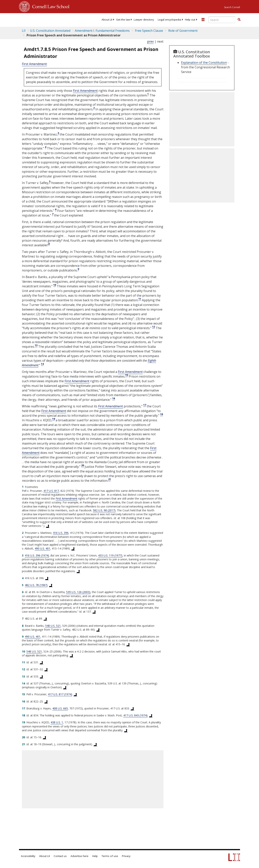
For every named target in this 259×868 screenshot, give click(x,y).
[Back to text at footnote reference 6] (94, 612)
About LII (107, 20)
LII (24, 31)
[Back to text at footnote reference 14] (65, 687)
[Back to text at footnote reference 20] (45, 737)
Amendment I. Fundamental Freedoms (102, 31)
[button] (239, 20)
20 (83, 465)
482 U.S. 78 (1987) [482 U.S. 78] (36, 585)
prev (150, 41)
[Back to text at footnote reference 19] (126, 730)
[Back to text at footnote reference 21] (95, 744)
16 (114, 398)
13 (36, 345)
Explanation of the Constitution (204, 63)
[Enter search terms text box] (222, 20)
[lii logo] (34, 19)
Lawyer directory (144, 20)
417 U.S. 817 (51, 491)
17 (145, 405)
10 (55, 285)
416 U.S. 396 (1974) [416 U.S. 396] (37, 555)
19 (54, 419)
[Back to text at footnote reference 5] (51, 585)
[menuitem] (107, 20)
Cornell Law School (50, 6)
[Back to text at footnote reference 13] (41, 677)
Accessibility (28, 856)
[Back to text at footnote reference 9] (128, 644)
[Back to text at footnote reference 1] (48, 526)
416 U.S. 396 (61, 533)
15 (127, 375)
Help (95, 856)
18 (161, 414)
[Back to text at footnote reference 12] (46, 669)
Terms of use (110, 856)
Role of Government (183, 31)
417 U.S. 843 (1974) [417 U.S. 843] (135, 715)
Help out (190, 20)
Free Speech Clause (149, 31)
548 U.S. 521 (53, 626)
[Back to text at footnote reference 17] (132, 708)
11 (140, 299)
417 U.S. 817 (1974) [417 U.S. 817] (60, 694)
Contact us (60, 856)
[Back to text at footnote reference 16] (46, 701)
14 (42, 364)
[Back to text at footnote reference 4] (47, 578)
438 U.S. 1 (57, 722)
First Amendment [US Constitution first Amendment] (34, 64)
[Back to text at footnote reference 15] (75, 694)
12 (154, 327)
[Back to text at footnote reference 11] (41, 662)
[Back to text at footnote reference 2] (73, 549)
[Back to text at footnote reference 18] (151, 715)
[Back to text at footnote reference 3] (78, 571)
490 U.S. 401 (42, 548)
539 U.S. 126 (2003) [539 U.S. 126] (78, 592)
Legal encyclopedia (169, 20)
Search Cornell (232, 7)
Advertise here (79, 856)
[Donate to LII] (203, 20)
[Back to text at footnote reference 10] (72, 655)
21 (110, 479)
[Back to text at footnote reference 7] (45, 619)
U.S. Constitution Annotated (50, 31)
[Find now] (239, 20)
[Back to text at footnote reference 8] (98, 630)
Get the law (123, 20)
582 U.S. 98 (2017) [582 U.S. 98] (104, 510)
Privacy (126, 856)
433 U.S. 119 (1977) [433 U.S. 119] (110, 555)
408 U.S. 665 (60, 708)
